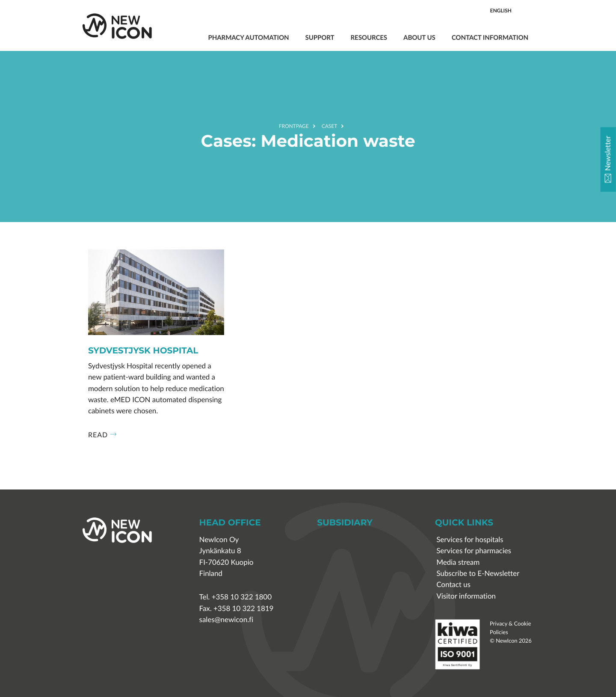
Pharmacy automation (248, 37)
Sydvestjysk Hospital (143, 351)
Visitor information (466, 596)
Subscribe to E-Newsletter (478, 574)
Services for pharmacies (474, 551)
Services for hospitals (470, 540)
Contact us (453, 585)
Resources (369, 37)
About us (419, 37)
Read (102, 435)
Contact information (490, 37)
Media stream (458, 562)
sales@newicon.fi (226, 620)
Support (320, 37)
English (501, 10)
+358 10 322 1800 (242, 597)
